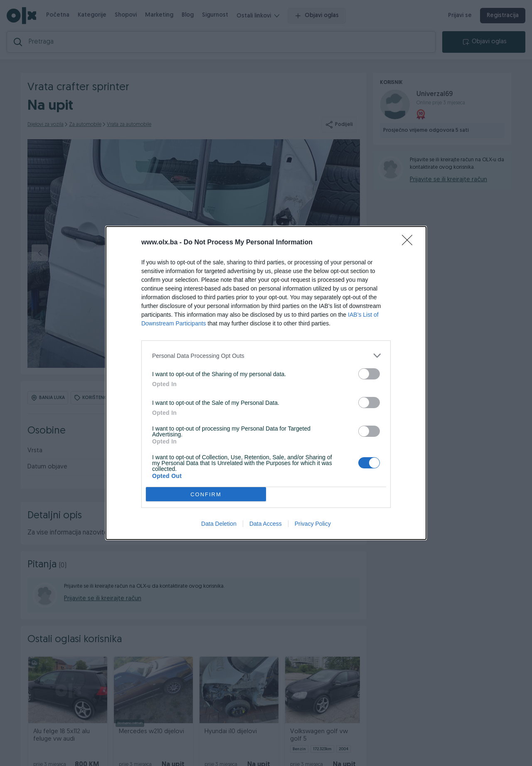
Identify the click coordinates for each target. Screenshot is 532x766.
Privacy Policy (313, 524)
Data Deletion (219, 524)
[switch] (369, 374)
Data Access (266, 524)
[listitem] (266, 356)
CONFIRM (206, 494)
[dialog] (266, 383)
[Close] (410, 243)
